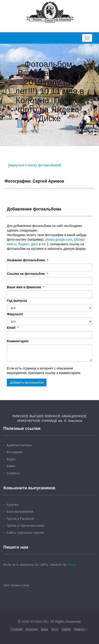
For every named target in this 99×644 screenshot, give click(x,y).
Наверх (81, 629)
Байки (11, 466)
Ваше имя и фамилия (26, 287)
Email (13, 328)
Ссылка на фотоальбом (27, 274)
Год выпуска (17, 301)
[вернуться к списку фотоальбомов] (35, 165)
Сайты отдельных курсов (25, 533)
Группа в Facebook (20, 519)
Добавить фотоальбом (27, 383)
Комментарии (18, 341)
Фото (55, 629)
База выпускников (20, 512)
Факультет (15, 314)
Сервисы (13, 473)
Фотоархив (14, 452)
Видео (11, 459)
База (44, 629)
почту (72, 565)
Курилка (12, 505)
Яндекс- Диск (28, 244)
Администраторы (19, 445)
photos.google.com (59, 240)
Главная (16, 629)
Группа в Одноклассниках (25, 525)
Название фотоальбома (27, 260)
